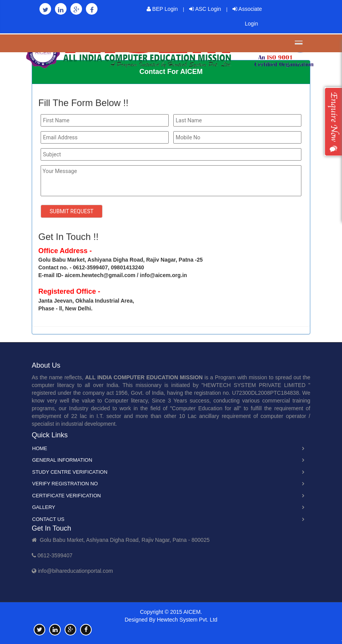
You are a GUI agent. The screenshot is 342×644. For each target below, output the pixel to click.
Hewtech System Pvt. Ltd (187, 620)
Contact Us (48, 519)
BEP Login (162, 9)
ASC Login (205, 9)
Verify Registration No (65, 484)
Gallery (44, 507)
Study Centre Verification (70, 472)
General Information (62, 460)
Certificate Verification (67, 496)
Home (40, 448)
